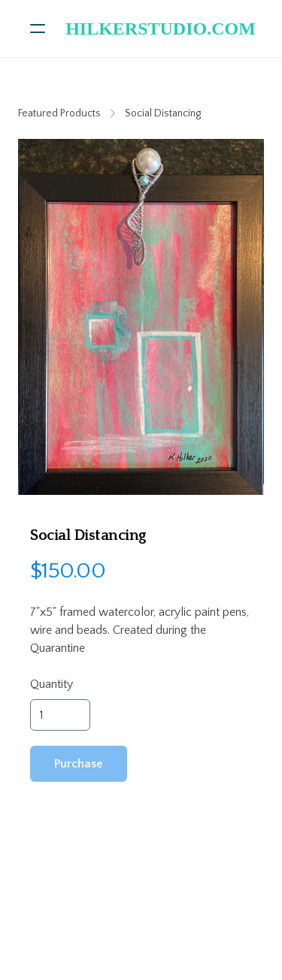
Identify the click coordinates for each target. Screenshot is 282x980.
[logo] (161, 29)
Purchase (79, 764)
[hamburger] (38, 29)
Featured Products (59, 113)
